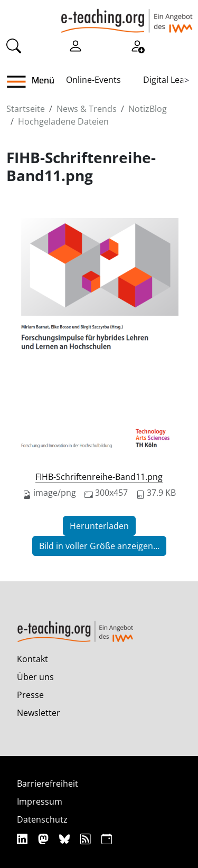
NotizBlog (148, 109)
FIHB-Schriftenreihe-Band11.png (99, 477)
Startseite (26, 109)
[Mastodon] (45, 839)
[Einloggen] (76, 45)
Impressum (40, 801)
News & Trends (87, 109)
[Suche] (14, 45)
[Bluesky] (66, 839)
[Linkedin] (23, 839)
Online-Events (93, 80)
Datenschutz (42, 819)
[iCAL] (107, 839)
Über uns (35, 677)
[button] (20, 82)
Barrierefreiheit (48, 784)
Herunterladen (99, 526)
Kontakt (32, 659)
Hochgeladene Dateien (63, 121)
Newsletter (39, 713)
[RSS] (87, 839)
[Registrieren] (137, 45)
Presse (30, 695)
